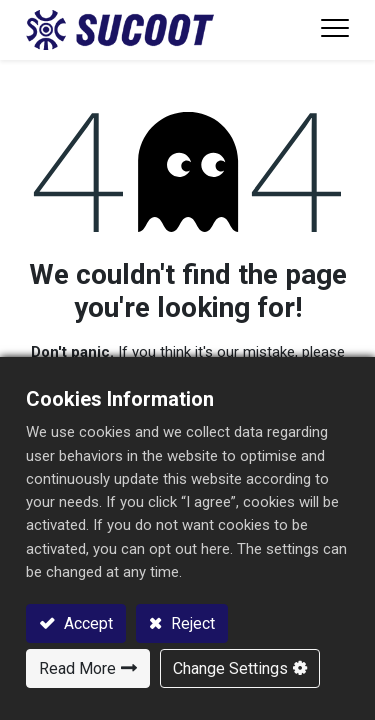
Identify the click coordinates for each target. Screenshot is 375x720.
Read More (77, 668)
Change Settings (230, 668)
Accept (86, 623)
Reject (191, 623)
